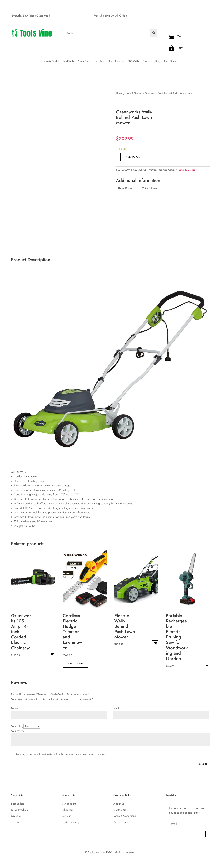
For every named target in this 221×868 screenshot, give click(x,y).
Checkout (68, 810)
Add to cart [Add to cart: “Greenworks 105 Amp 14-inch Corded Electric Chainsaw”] (52, 654)
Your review (19, 731)
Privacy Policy (122, 822)
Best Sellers (18, 804)
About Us (119, 804)
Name (16, 708)
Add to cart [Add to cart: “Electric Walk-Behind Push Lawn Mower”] (155, 643)
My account (69, 804)
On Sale (16, 816)
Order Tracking (71, 822)
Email (117, 708)
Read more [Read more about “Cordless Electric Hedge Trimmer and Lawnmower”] (75, 664)
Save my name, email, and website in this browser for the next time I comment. (61, 754)
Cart (179, 36)
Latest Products (20, 810)
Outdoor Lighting (151, 61)
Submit (203, 764)
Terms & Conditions (125, 816)
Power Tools (84, 61)
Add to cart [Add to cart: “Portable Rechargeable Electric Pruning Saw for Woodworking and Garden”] (207, 665)
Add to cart (134, 157)
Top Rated (17, 822)
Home (119, 93)
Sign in (181, 47)
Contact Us (120, 810)
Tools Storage (171, 61)
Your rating (17, 726)
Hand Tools (100, 61)
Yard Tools (68, 61)
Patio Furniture (117, 61)
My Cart (67, 816)
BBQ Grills (133, 61)
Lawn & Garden (51, 61)
